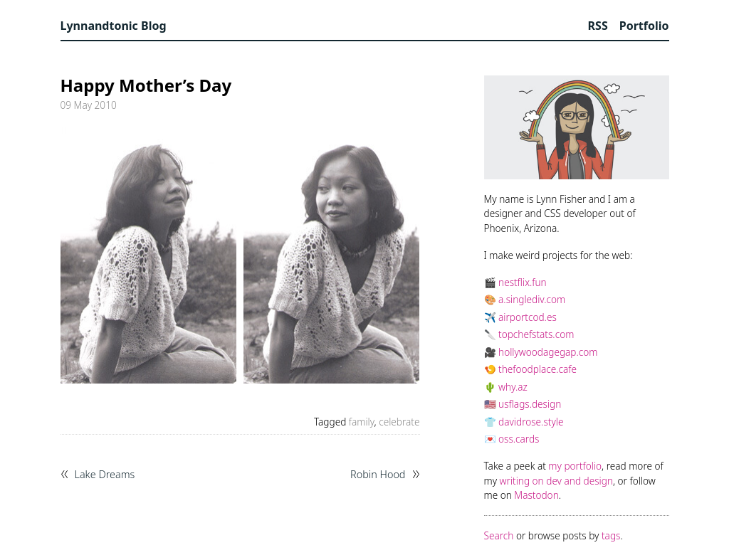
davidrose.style (531, 422)
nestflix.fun (523, 282)
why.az (513, 387)
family (362, 422)
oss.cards (519, 439)
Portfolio (644, 26)
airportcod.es (528, 317)
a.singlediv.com (532, 299)
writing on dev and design (556, 481)
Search (499, 535)
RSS (598, 26)
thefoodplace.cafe (537, 369)
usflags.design (530, 404)
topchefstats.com (536, 334)
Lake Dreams (105, 475)
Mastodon (536, 495)
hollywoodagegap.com (548, 352)
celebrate (399, 422)
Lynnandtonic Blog (114, 26)
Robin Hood (378, 475)
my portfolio (575, 466)
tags (611, 535)
